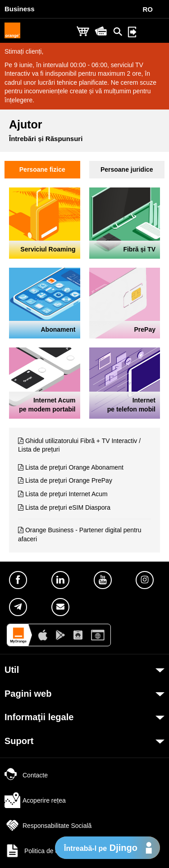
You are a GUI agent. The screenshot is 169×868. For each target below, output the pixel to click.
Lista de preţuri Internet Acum (66, 494)
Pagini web (28, 694)
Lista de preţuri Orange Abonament (74, 467)
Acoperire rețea (35, 800)
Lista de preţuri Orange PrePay (69, 480)
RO (148, 9)
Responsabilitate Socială (48, 826)
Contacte (26, 775)
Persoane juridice (127, 169)
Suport (19, 741)
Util (12, 670)
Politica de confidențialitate (52, 851)
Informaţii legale (39, 717)
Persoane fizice (42, 169)
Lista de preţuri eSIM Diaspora (68, 507)
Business (20, 9)
